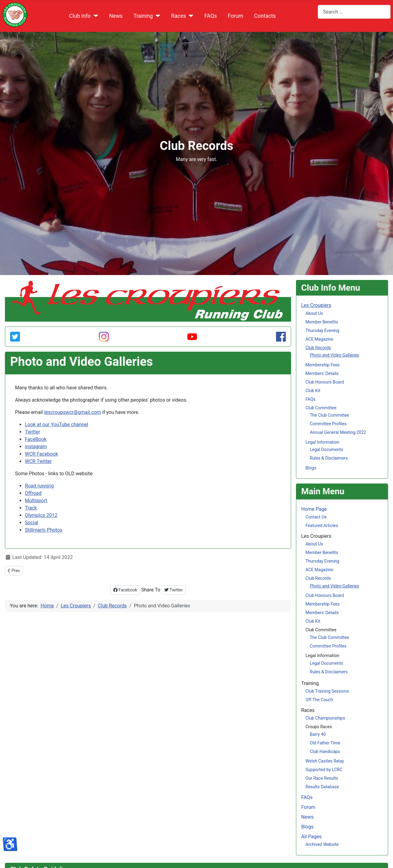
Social (31, 523)
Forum (236, 16)
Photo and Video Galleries (334, 355)
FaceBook (36, 439)
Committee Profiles (328, 424)
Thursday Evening (322, 331)
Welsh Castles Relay (325, 761)
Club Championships (325, 718)
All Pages (311, 837)
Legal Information (322, 442)
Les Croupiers (316, 305)
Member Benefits (322, 322)
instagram (36, 447)
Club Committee (321, 408)
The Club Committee (329, 415)
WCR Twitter (38, 461)
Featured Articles (322, 526)
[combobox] (354, 12)
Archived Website (322, 844)
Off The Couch (319, 700)
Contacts (265, 16)
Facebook (125, 590)
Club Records (318, 348)
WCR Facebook (41, 454)
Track (31, 508)
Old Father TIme (325, 743)
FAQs (211, 16)
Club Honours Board (325, 382)
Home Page (314, 509)
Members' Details (322, 373)
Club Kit (313, 391)
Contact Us (316, 517)
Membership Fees (323, 365)
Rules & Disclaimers (329, 458)
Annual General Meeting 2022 (338, 432)
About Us (314, 313)
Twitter (32, 432)
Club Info (80, 16)
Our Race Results (322, 778)
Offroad (33, 493)
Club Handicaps (325, 751)
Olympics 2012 (41, 515)
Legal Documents (327, 449)
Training (143, 16)
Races (179, 16)
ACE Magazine (319, 339)
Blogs (311, 468)
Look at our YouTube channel (56, 424)
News (116, 16)
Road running (39, 486)
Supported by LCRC (324, 770)
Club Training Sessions (327, 691)
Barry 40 (318, 734)
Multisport (36, 501)
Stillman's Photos (44, 530)
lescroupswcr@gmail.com (73, 412)
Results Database (322, 787)
